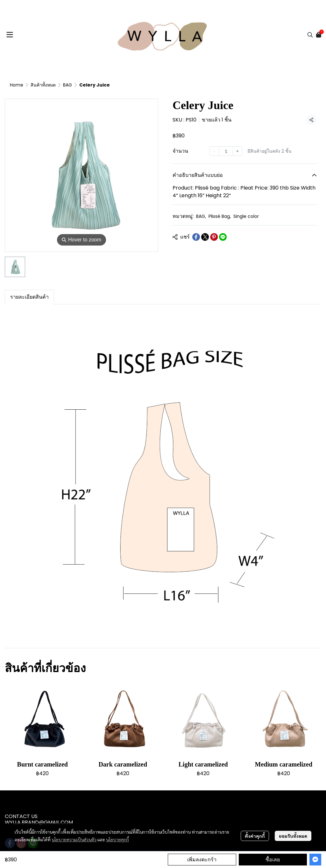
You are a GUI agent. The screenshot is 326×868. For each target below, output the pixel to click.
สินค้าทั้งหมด (43, 85)
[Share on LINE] (223, 237)
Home (17, 85)
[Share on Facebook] (196, 237)
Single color (246, 216)
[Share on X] (205, 237)
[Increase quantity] (237, 151)
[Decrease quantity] (214, 151)
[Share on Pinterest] (214, 237)
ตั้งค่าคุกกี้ (255, 836)
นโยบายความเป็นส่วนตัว (74, 839)
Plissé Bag (220, 216)
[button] (310, 35)
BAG (67, 85)
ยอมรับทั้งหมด (293, 836)
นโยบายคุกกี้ (117, 839)
